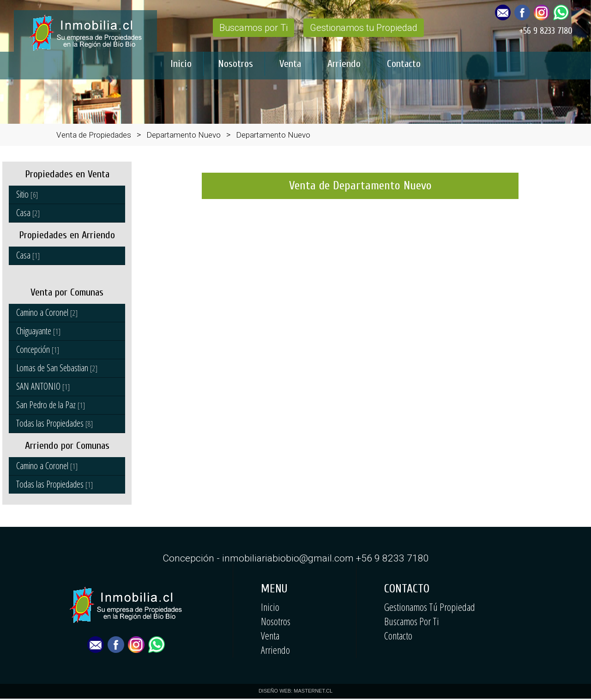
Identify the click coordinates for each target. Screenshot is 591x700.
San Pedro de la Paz (51, 405)
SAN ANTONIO (43, 386)
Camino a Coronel (47, 312)
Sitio (27, 194)
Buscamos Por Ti (412, 621)
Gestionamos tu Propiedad (364, 28)
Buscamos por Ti (253, 28)
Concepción (38, 349)
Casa (28, 213)
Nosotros (235, 64)
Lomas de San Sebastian (57, 368)
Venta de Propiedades (94, 135)
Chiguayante (38, 331)
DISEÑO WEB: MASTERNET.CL (295, 691)
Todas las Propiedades (54, 423)
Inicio (181, 64)
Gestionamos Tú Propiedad (430, 607)
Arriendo (344, 64)
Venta (290, 64)
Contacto (404, 64)
